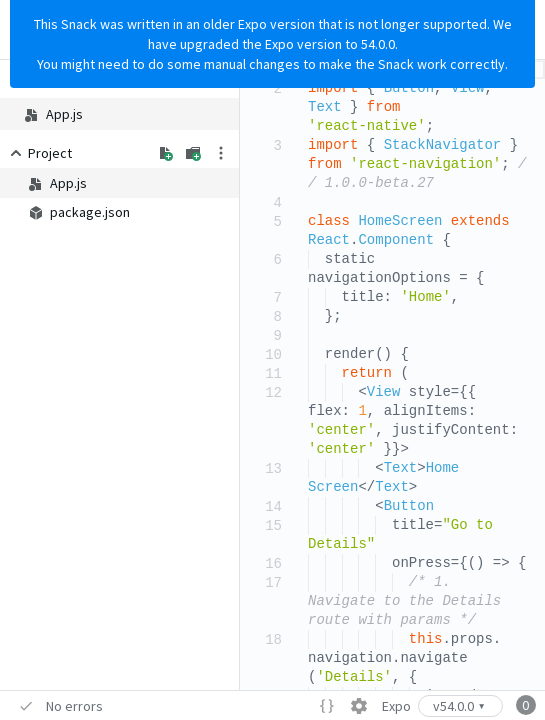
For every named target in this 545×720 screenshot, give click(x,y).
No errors (74, 706)
